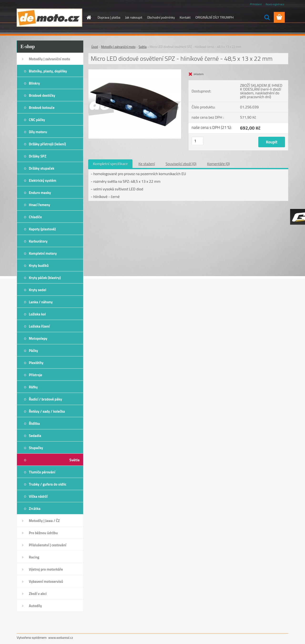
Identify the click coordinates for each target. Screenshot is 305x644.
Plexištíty (36, 363)
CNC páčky (37, 120)
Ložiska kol (37, 314)
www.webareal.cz (61, 637)
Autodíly (35, 606)
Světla (74, 460)
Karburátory (38, 241)
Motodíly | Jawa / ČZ (44, 521)
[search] (267, 17)
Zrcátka (35, 509)
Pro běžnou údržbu (43, 533)
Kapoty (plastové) (42, 229)
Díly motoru (38, 132)
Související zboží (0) (181, 164)
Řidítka (34, 423)
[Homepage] (89, 17)
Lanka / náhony (41, 302)
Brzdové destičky (42, 95)
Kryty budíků (39, 266)
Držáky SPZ (38, 156)
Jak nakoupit (134, 17)
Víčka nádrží (38, 496)
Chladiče (35, 217)
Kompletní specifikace (110, 164)
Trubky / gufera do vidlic (48, 484)
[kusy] (198, 141)
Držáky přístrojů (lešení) (47, 144)
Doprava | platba (109, 17)
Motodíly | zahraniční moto (49, 59)
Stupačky (36, 448)
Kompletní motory (43, 253)
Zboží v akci (38, 594)
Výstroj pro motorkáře (46, 569)
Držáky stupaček (42, 168)
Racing (34, 557)
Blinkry (34, 83)
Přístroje (36, 375)
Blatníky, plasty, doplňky (48, 71)
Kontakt (185, 17)
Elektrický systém (43, 180)
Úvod (95, 47)
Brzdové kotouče (42, 108)
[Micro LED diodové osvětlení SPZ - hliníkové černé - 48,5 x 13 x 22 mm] (135, 71)
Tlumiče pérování (42, 472)
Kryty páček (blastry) (45, 278)
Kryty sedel (38, 290)
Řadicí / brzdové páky (45, 399)
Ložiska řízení (39, 326)
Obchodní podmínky (161, 17)
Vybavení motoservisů (46, 581)
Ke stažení (147, 164)
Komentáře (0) (218, 164)
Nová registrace (275, 4)
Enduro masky (40, 193)
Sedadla (35, 436)
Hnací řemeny (39, 205)
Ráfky (33, 387)
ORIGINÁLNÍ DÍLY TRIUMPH (214, 17)
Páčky (33, 351)
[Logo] (49, 18)
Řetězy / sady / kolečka (47, 411)
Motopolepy (38, 338)
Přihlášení (256, 4)
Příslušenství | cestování (48, 545)
